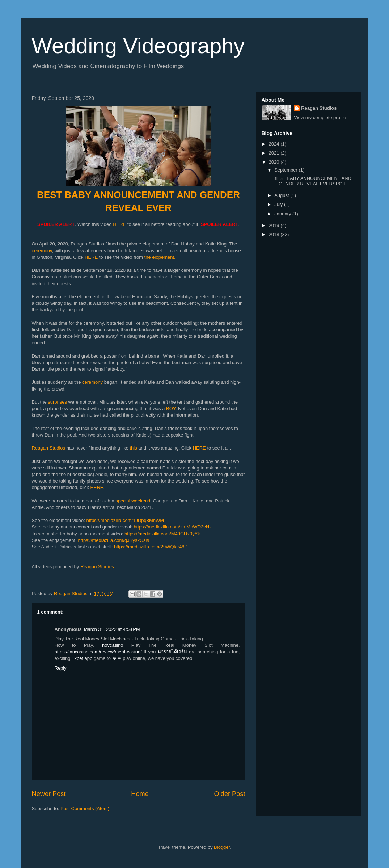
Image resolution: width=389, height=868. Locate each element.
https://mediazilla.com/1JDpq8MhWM (125, 520)
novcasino (113, 645)
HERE (119, 224)
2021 (275, 153)
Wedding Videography (138, 46)
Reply (61, 668)
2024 (275, 144)
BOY (171, 408)
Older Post (230, 794)
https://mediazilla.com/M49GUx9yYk (162, 534)
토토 (117, 658)
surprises (57, 402)
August (282, 195)
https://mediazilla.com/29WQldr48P (151, 547)
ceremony (42, 251)
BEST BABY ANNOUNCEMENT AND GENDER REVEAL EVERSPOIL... (312, 181)
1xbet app (82, 658)
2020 (275, 162)
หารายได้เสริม (172, 652)
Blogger (222, 847)
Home (140, 794)
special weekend (133, 501)
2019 (275, 225)
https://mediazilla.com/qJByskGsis (113, 540)
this (134, 448)
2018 (275, 234)
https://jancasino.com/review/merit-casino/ (98, 652)
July (279, 204)
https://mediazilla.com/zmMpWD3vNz (172, 527)
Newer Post (49, 794)
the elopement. (160, 257)
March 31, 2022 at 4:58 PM (112, 629)
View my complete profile (320, 117)
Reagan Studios (49, 448)
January (283, 214)
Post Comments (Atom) (85, 808)
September (286, 170)
